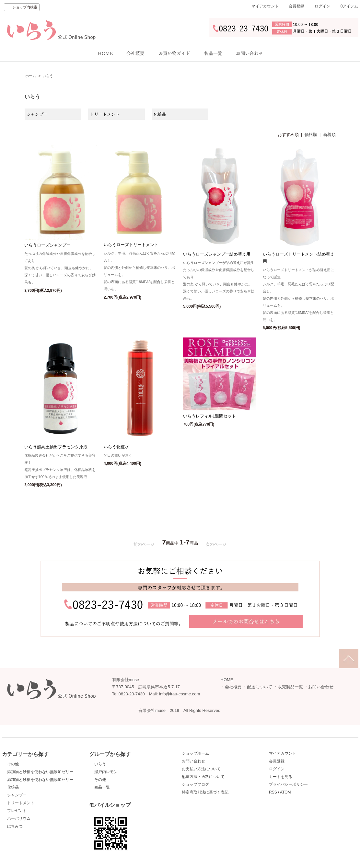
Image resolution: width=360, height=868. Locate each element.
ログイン (322, 6)
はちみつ (15, 826)
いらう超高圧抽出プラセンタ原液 (56, 447)
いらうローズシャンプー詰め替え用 (217, 254)
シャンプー (17, 795)
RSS (273, 792)
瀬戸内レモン (106, 772)
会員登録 (296, 6)
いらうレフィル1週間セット (209, 416)
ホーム (31, 76)
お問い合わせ (321, 687)
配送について (260, 687)
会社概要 (233, 687)
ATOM (285, 792)
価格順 (311, 135)
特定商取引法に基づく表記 (205, 792)
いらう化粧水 (116, 447)
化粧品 (13, 787)
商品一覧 (102, 787)
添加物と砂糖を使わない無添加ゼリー (40, 772)
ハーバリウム (19, 818)
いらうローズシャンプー (47, 245)
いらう (48, 76)
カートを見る (281, 777)
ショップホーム (195, 753)
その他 (13, 764)
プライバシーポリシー (288, 784)
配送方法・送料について (203, 777)
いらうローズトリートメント (131, 245)
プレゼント (17, 811)
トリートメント (21, 803)
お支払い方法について (201, 769)
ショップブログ (195, 784)
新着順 (329, 135)
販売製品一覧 (290, 687)
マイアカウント (265, 6)
